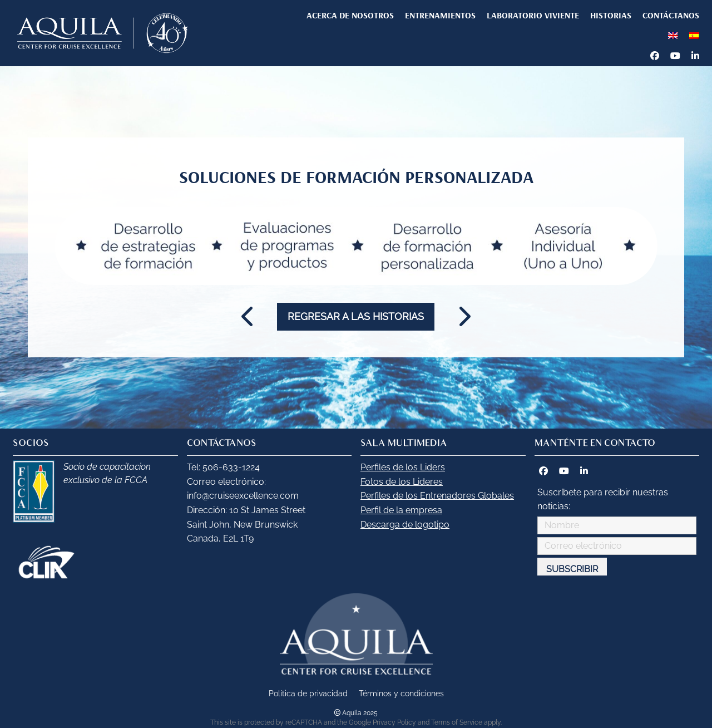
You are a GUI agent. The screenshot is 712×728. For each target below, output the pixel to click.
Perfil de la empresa (401, 510)
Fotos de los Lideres (402, 482)
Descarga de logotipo (405, 525)
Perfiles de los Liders (403, 467)
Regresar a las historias (356, 316)
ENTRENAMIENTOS (440, 15)
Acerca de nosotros (350, 15)
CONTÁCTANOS (671, 15)
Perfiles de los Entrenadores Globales (437, 496)
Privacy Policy (394, 722)
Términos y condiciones (401, 693)
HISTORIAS (611, 15)
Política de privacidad (308, 693)
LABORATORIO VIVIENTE (533, 15)
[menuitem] (673, 35)
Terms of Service (457, 722)
